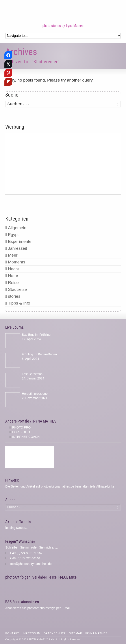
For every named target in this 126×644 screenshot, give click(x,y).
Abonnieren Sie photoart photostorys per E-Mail (38, 608)
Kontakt (12, 633)
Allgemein (17, 228)
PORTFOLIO (21, 432)
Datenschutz (55, 633)
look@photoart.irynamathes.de (31, 564)
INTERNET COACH (26, 437)
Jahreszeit (18, 248)
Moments (17, 262)
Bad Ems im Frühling (36, 335)
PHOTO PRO (21, 427)
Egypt (13, 235)
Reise (13, 283)
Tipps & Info (19, 303)
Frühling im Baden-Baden (39, 354)
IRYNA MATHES (96, 633)
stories (14, 296)
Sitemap (76, 633)
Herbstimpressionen (36, 394)
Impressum (31, 633)
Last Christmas (32, 374)
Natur (13, 276)
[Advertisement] (63, 164)
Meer (13, 255)
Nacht (13, 269)
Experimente (20, 241)
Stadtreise (17, 289)
